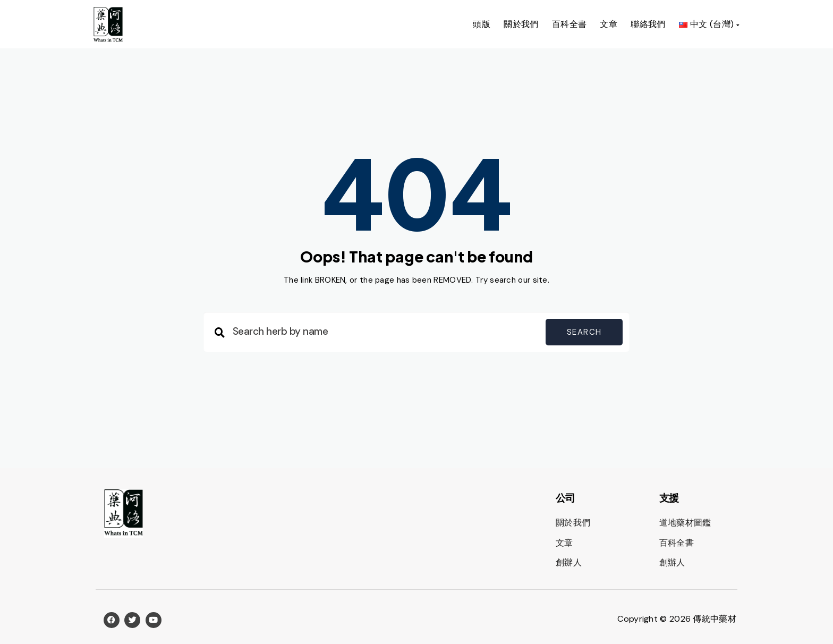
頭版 (482, 24)
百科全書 (569, 24)
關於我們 (521, 24)
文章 (609, 24)
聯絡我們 (648, 24)
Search (584, 332)
